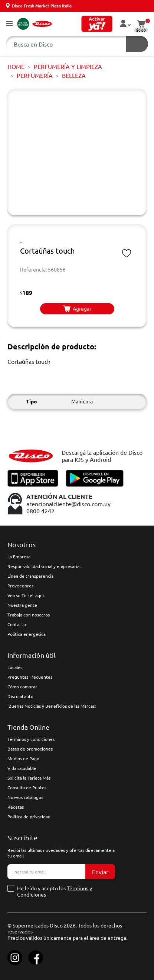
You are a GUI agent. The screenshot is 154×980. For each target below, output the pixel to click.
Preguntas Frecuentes (30, 677)
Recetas (16, 807)
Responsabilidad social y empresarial (44, 566)
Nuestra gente (22, 605)
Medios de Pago (23, 758)
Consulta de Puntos (27, 787)
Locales (15, 667)
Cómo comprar (22, 686)
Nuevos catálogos (25, 797)
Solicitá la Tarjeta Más (29, 778)
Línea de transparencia (30, 576)
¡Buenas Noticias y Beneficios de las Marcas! (52, 706)
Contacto (17, 624)
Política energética (27, 634)
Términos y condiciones (31, 739)
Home (16, 66)
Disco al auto (20, 696)
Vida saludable (22, 768)
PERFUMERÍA (35, 75)
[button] (9, 24)
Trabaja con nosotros (29, 615)
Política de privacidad (29, 816)
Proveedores (20, 586)
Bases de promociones (30, 749)
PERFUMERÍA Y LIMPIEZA (68, 66)
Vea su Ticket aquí (26, 595)
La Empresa (19, 556)
